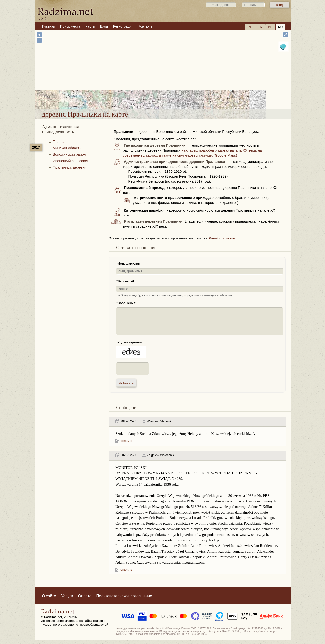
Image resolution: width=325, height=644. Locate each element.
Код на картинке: (130, 343)
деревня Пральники (186, 96)
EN (260, 27)
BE (270, 27)
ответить (126, 441)
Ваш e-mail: (126, 281)
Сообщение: (127, 303)
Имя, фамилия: (129, 264)
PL (250, 27)
